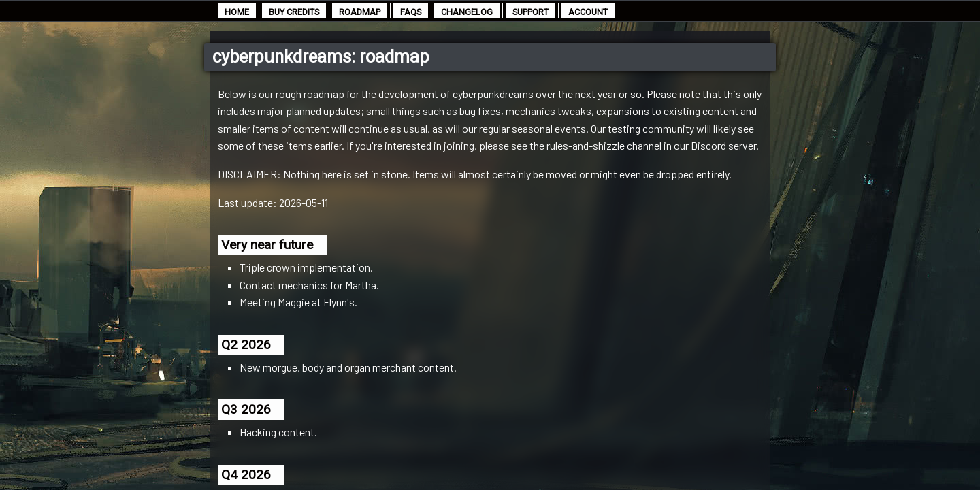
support (530, 12)
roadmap (360, 12)
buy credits (294, 12)
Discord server (723, 145)
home (237, 12)
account (588, 12)
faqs (411, 12)
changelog (467, 12)
